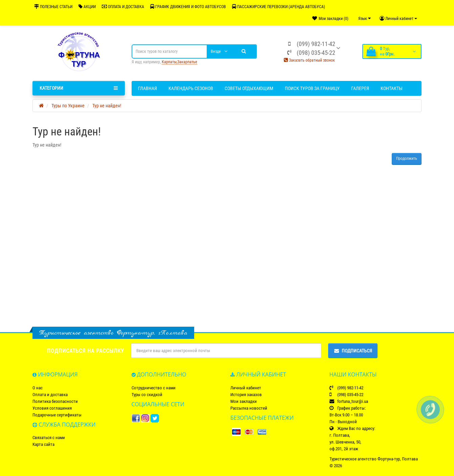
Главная (147, 88)
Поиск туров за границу (312, 88)
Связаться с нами (49, 438)
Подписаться (353, 351)
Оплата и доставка (50, 395)
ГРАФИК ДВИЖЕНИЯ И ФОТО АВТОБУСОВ (188, 7)
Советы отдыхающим (249, 88)
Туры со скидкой (147, 395)
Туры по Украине (68, 106)
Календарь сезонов (191, 88)
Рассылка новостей (249, 408)
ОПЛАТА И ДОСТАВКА (123, 7)
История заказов (246, 395)
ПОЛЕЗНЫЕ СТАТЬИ (53, 7)
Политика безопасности (55, 401)
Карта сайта (43, 444)
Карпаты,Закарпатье (179, 62)
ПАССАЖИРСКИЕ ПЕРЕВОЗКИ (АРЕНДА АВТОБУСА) (279, 7)
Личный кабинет (246, 388)
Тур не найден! (107, 106)
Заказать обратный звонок (309, 60)
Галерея (360, 88)
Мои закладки (244, 401)
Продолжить (407, 158)
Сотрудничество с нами (154, 388)
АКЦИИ (87, 7)
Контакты (392, 88)
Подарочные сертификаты (57, 415)
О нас (38, 388)
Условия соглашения (52, 408)
